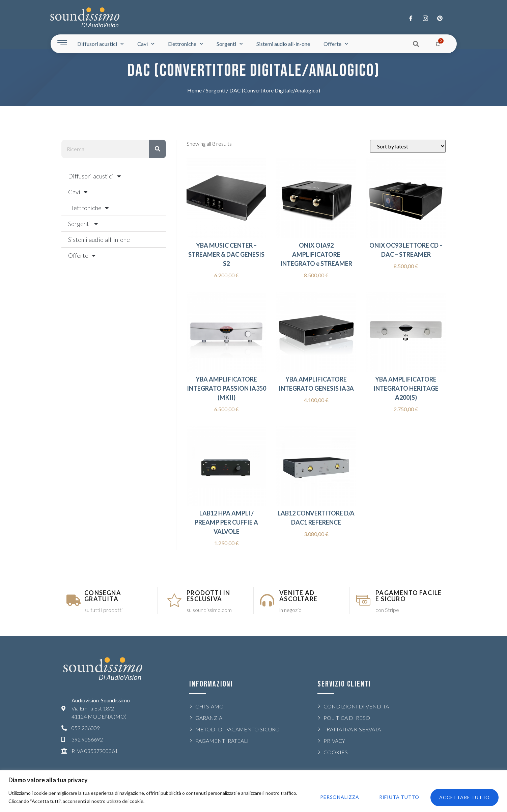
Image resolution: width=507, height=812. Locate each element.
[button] (416, 44)
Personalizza (336, 797)
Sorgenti (230, 44)
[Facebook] (411, 18)
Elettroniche (186, 44)
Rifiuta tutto (397, 797)
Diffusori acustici (101, 44)
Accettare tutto (464, 797)
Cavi (146, 44)
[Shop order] (408, 146)
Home (194, 90)
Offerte (336, 44)
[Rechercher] (158, 149)
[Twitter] (425, 18)
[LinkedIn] (440, 18)
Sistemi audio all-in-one (283, 44)
